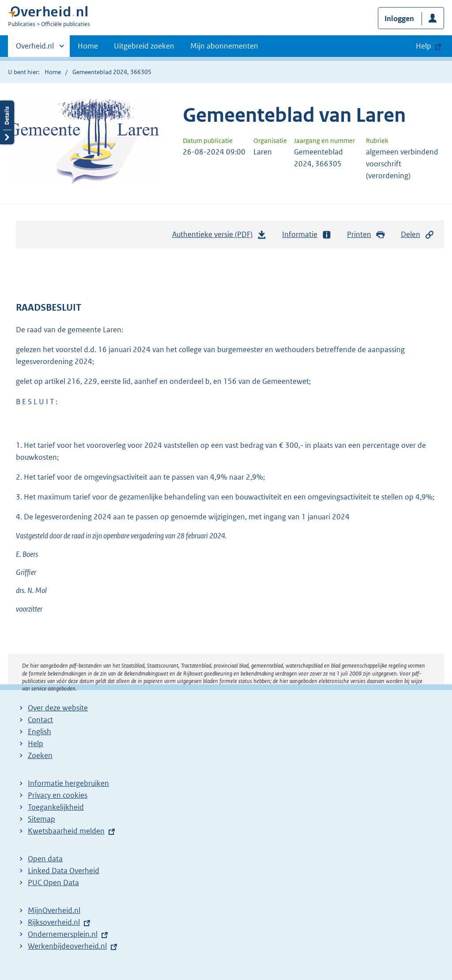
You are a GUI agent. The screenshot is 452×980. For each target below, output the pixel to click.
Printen (366, 235)
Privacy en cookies (58, 795)
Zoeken (40, 755)
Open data (45, 859)
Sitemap (41, 819)
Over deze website (58, 708)
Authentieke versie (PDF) (219, 237)
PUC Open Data (53, 882)
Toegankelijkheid (56, 807)
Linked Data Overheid (64, 871)
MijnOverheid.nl (54, 910)
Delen (418, 235)
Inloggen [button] (399, 19)
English (40, 732)
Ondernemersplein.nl (63, 934)
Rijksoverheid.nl (54, 922)
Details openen (7, 122)
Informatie (307, 235)
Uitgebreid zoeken (144, 46)
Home (88, 46)
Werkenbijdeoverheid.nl (67, 946)
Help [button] (424, 46)
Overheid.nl (35, 49)
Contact (40, 720)
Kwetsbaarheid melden (66, 831)
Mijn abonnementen (224, 46)
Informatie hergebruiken (68, 783)
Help (36, 743)
